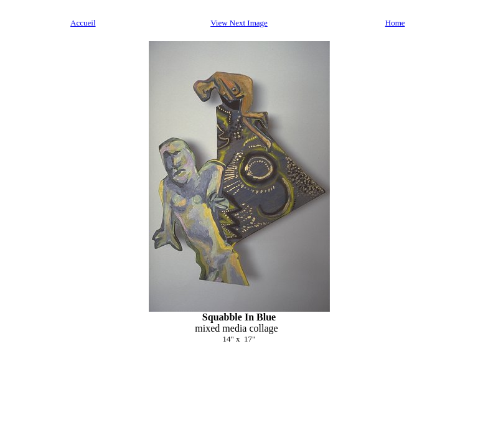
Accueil (83, 23)
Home (395, 23)
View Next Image (239, 23)
